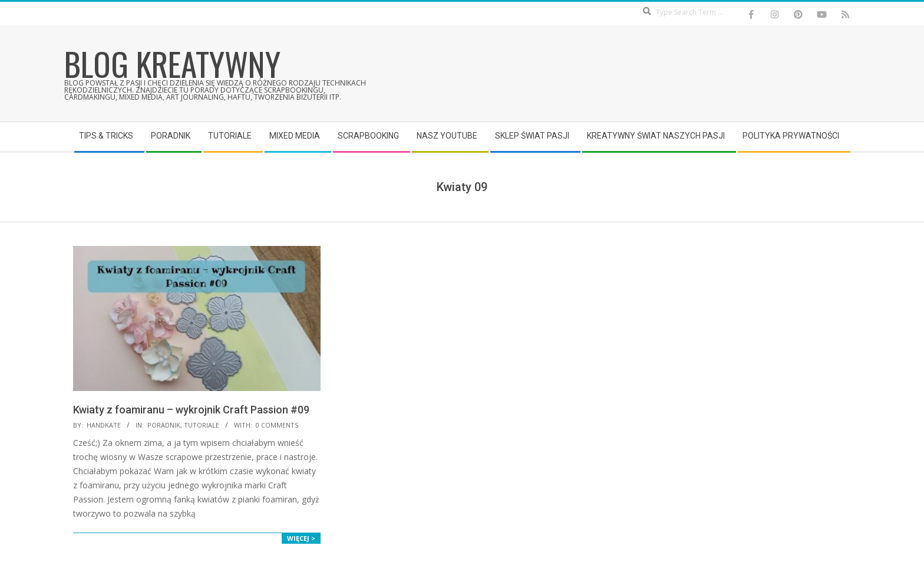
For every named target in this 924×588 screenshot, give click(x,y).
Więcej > (301, 538)
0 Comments (277, 425)
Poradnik (164, 425)
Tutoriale (202, 425)
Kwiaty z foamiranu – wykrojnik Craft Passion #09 (191, 410)
